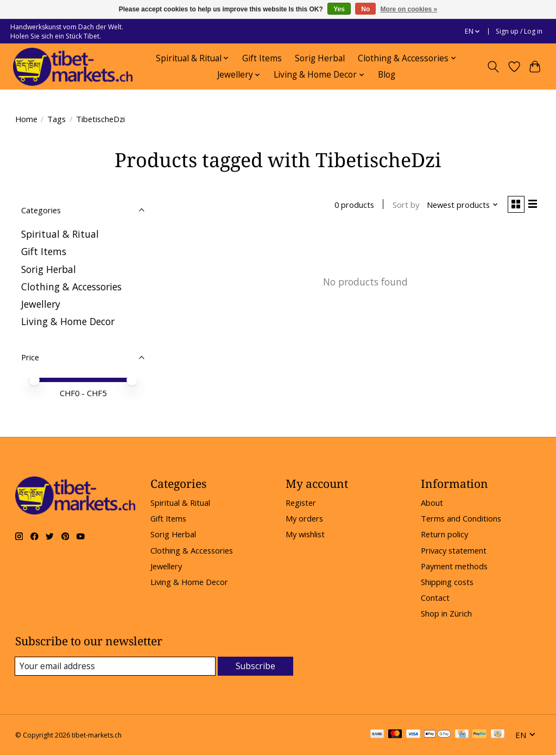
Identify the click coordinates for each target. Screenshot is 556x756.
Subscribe (255, 666)
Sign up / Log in (519, 31)
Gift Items (262, 58)
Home (26, 119)
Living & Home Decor (68, 321)
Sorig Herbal (320, 58)
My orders (304, 518)
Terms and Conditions (461, 518)
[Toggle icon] (493, 67)
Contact (435, 598)
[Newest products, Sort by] (459, 206)
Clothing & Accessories (71, 287)
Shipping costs (447, 582)
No (365, 9)
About (432, 503)
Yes (339, 9)
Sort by (402, 206)
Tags (56, 119)
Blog (387, 75)
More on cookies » (409, 9)
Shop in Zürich (446, 613)
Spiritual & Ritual (60, 234)
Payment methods (454, 566)
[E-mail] (115, 666)
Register (301, 503)
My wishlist (305, 534)
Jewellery (41, 304)
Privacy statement (454, 550)
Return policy (444, 534)
